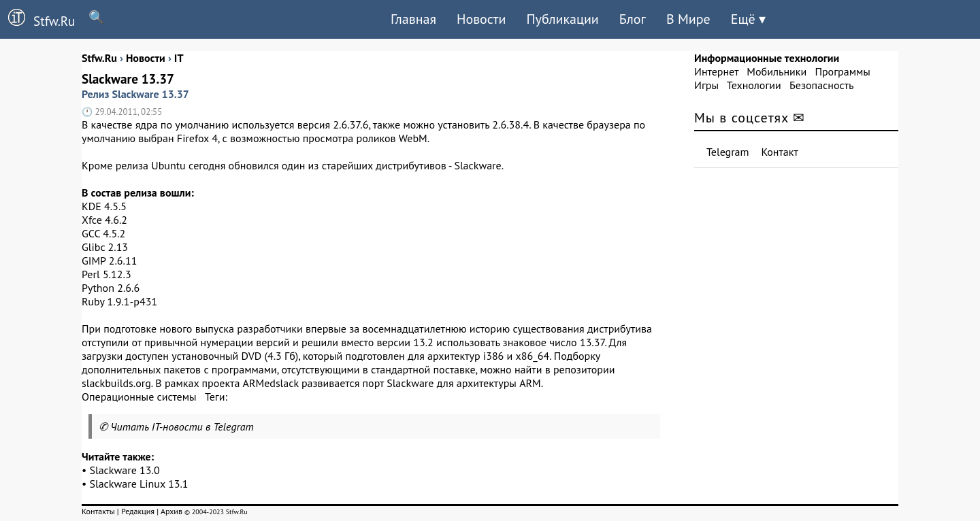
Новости (481, 19)
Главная (413, 19)
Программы (842, 71)
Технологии (754, 85)
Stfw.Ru (37, 19)
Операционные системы (139, 397)
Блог (633, 19)
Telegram (728, 152)
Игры (706, 85)
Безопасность (821, 85)
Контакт (780, 152)
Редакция (138, 511)
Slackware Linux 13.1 (139, 484)
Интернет (716, 71)
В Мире (688, 19)
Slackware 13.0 (125, 470)
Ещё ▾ (748, 19)
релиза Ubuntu (151, 165)
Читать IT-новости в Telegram (182, 426)
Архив (171, 511)
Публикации (562, 19)
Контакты (98, 511)
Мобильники (777, 71)
